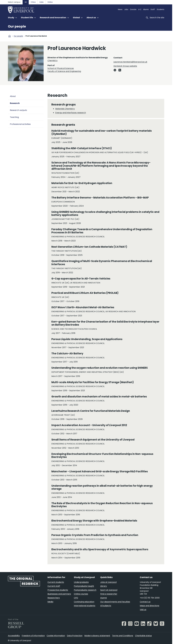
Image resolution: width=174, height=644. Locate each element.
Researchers (54, 598)
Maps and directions (150, 606)
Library (104, 586)
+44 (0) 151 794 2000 (150, 598)
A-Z (140, 9)
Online (50, 2)
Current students (56, 582)
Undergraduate (81, 582)
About (13, 96)
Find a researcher (109, 594)
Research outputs (18, 110)
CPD (76, 598)
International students (85, 606)
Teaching (14, 117)
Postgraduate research (85, 590)
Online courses (81, 594)
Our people (17, 26)
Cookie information (56, 636)
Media (50, 602)
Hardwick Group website (125, 66)
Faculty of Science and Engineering (64, 71)
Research (15, 103)
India (42, 2)
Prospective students (58, 590)
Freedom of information (33, 636)
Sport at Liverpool (109, 590)
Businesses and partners (59, 594)
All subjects (106, 606)
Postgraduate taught (84, 586)
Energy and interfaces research (71, 113)
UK (26, 2)
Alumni (146, 9)
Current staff (54, 586)
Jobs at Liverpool (108, 582)
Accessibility (14, 636)
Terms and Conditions (123, 636)
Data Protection (75, 636)
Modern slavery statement (97, 636)
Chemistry (53, 61)
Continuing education (84, 602)
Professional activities (20, 124)
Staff (153, 9)
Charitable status (143, 636)
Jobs (126, 9)
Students (161, 9)
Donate (133, 9)
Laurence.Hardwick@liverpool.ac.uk (130, 62)
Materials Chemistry (65, 109)
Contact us (145, 602)
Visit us (143, 610)
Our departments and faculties (115, 602)
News (120, 9)
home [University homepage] (10, 36)
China (33, 2)
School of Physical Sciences (61, 68)
